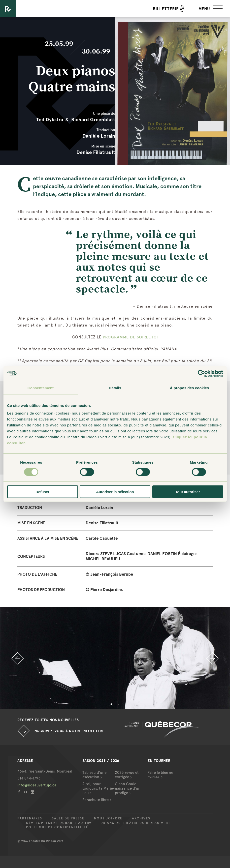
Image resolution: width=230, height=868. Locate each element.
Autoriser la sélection (115, 492)
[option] (115, 658)
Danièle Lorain (99, 136)
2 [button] (119, 704)
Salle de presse (68, 818)
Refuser (42, 492)
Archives (141, 818)
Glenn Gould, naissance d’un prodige (128, 788)
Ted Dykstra (50, 120)
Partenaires (30, 818)
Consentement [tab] (41, 388)
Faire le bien (160, 775)
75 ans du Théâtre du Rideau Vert (136, 823)
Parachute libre (96, 800)
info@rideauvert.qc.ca (37, 785)
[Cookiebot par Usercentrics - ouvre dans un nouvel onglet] (201, 373)
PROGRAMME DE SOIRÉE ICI (130, 337)
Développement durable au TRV (59, 823)
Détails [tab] (115, 388)
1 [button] (111, 704)
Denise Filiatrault (96, 152)
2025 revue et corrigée (127, 775)
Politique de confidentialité (57, 827)
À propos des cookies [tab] (190, 388)
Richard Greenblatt (93, 120)
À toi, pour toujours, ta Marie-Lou (99, 788)
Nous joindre (108, 818)
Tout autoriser (188, 492)
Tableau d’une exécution (94, 775)
